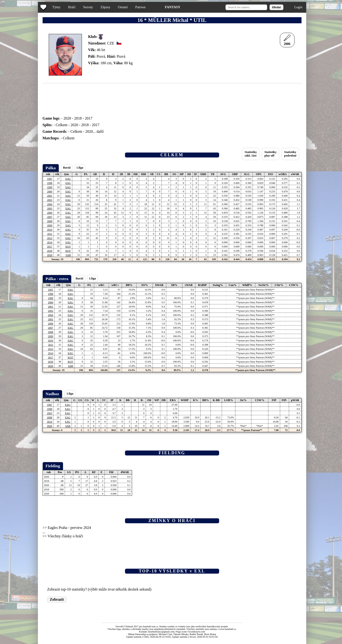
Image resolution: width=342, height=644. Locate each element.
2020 (67, 118)
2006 (50, 213)
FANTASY (173, 7)
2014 (50, 242)
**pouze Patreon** (252, 430)
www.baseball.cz (228, 629)
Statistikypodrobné (290, 154)
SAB (68, 255)
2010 (50, 229)
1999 (50, 187)
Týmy (56, 7)
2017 (89, 118)
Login (298, 7)
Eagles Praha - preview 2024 (69, 528)
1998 (50, 183)
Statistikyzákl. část (251, 154)
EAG (68, 179)
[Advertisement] (20, 94)
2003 (50, 200)
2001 (50, 196)
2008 (50, 221)
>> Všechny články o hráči (63, 536)
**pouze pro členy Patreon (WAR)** (255, 290)
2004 (50, 204)
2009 (50, 225)
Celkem (62, 125)
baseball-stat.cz (151, 626)
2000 (50, 191)
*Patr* (243, 426)
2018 (78, 118)
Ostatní (123, 7)
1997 (50, 179)
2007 (50, 217)
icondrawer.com (197, 632)
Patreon (140, 7)
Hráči (72, 7)
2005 (50, 208)
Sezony (88, 7)
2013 (50, 238)
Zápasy (105, 7)
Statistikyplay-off (270, 154)
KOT (68, 246)
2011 (50, 234)
